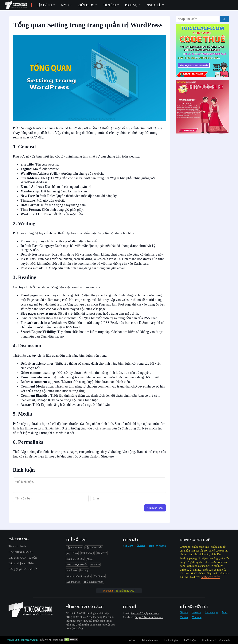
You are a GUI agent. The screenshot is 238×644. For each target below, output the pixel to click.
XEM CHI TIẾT (211, 577)
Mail (225, 612)
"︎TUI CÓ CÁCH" (76, 613)
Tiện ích (109, 5)
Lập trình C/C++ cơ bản (23, 558)
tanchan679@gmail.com (145, 613)
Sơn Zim (128, 546)
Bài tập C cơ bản (75, 559)
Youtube (197, 617)
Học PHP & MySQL (21, 552)
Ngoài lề (154, 5)
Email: (127, 613)
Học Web (95, 565)
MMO (65, 5)
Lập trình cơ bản (94, 547)
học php (84, 570)
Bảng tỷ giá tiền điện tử (23, 569)
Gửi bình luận (155, 508)
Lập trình (44, 5)
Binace (141, 545)
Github (184, 612)
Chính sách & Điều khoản (216, 640)
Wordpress (72, 570)
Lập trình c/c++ (74, 547)
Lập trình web (73, 582)
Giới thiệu (190, 640)
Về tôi (132, 640)
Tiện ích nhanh (17, 546)
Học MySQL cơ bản (77, 565)
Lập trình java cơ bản (21, 563)
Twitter (184, 617)
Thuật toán (99, 576)
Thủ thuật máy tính (93, 582)
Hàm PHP (102, 553)
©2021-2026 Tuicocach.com (22, 640)
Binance (196, 612)
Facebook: (129, 617)
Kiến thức (86, 5)
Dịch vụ (131, 5)
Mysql (90, 559)
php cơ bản (72, 553)
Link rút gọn (171, 640)
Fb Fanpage (212, 612)
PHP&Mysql (87, 553)
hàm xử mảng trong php (79, 576)
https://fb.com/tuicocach (149, 617)
